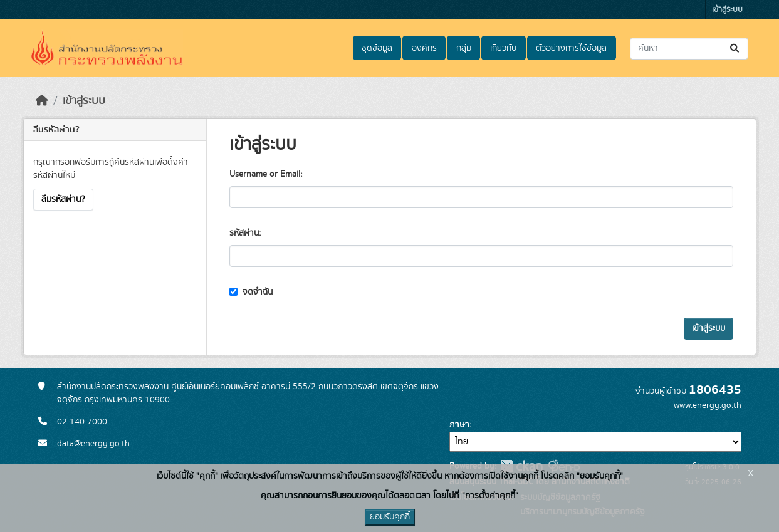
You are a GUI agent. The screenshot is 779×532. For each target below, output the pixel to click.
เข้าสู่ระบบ (727, 10)
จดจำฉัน (251, 292)
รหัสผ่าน (244, 233)
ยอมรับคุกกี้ (390, 517)
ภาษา (459, 425)
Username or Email (265, 174)
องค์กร (424, 48)
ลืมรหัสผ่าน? (63, 199)
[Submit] (735, 49)
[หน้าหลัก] (42, 101)
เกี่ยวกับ (503, 48)
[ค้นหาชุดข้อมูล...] (689, 49)
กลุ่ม (464, 48)
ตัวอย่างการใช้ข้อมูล (571, 48)
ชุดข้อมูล (377, 48)
